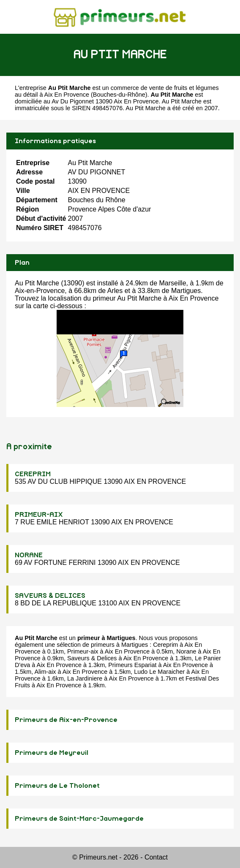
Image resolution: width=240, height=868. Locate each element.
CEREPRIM (33, 474)
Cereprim (165, 645)
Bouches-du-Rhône (119, 95)
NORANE (29, 555)
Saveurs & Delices (92, 658)
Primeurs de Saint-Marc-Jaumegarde (79, 819)
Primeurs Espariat (132, 665)
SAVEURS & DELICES (50, 596)
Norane (186, 651)
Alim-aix (45, 672)
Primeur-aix (83, 651)
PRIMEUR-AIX (39, 515)
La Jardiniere (85, 678)
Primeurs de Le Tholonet (57, 786)
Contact (156, 857)
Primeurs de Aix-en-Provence (66, 720)
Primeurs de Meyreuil (52, 753)
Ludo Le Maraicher (159, 672)
